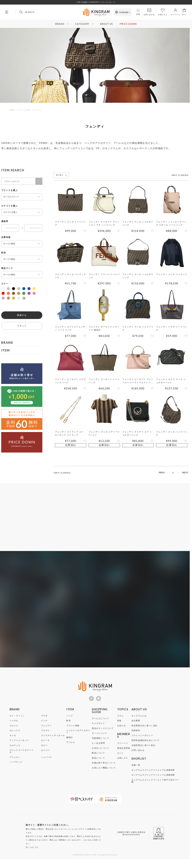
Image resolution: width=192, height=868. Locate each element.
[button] (150, 473)
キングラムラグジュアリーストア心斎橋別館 (153, 781)
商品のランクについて (103, 734)
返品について (98, 764)
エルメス (14, 732)
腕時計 (70, 743)
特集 (119, 727)
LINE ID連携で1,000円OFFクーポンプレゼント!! (96, 2)
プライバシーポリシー (142, 742)
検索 (39, 181)
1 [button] (158, 473)
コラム (120, 722)
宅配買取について (100, 744)
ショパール (46, 763)
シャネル (14, 727)
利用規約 (136, 737)
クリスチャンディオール (53, 742)
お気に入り (123, 764)
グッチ (44, 727)
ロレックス (15, 737)
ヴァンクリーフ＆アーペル (21, 757)
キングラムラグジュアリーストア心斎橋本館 (153, 776)
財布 (69, 727)
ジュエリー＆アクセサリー (78, 737)
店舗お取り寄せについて (104, 769)
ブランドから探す (24, 110)
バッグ (70, 722)
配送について (98, 759)
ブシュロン (15, 763)
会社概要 (136, 727)
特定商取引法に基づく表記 (144, 732)
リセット (22, 326)
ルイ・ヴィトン (17, 722)
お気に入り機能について (104, 774)
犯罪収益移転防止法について (146, 746)
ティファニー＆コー (19, 746)
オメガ (13, 742)
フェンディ (46, 732)
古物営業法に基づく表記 (143, 751)
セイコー (45, 756)
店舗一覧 (136, 771)
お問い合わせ (138, 756)
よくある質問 (98, 749)
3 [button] (173, 473)
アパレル (71, 748)
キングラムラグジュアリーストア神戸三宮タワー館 (155, 787)
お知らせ (121, 732)
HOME (12, 110)
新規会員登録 (124, 754)
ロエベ (44, 751)
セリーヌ (45, 746)
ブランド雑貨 (73, 732)
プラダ (44, 722)
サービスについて (100, 725)
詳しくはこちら (32, 853)
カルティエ (15, 751)
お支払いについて (100, 754)
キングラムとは (139, 722)
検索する (22, 315)
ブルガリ (45, 737)
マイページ (123, 749)
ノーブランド (16, 768)
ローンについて (99, 739)
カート (120, 759)
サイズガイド (98, 729)
